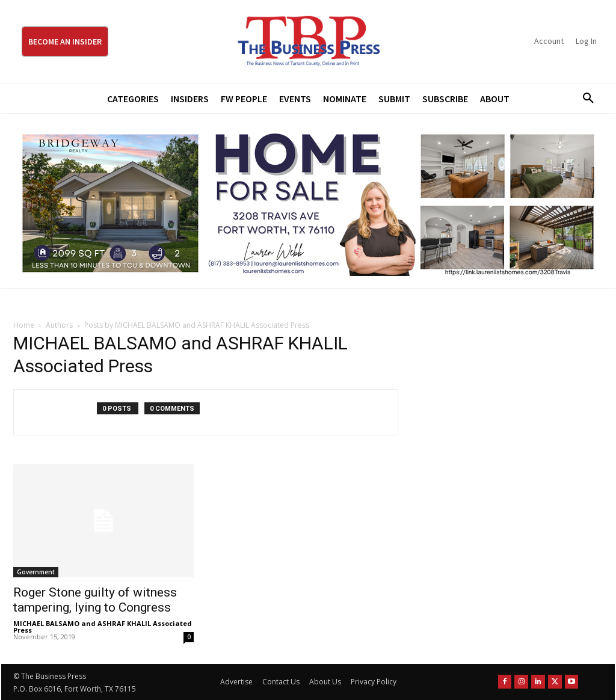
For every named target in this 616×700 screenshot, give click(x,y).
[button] (584, 99)
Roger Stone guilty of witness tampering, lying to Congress (95, 600)
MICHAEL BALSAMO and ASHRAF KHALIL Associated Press (103, 627)
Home (24, 325)
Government (36, 572)
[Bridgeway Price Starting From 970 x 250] (308, 201)
